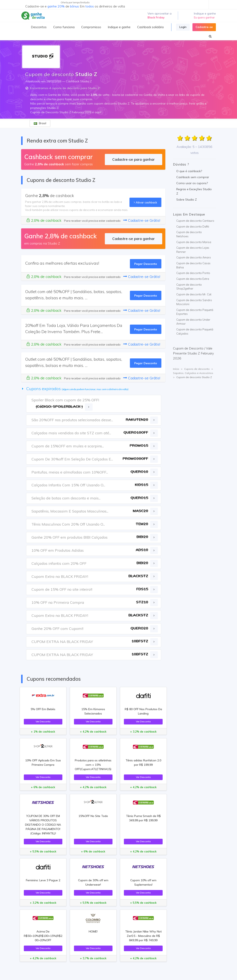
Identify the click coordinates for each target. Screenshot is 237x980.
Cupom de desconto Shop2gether (189, 287)
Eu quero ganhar (204, 17)
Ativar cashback (145, 202)
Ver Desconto (43, 721)
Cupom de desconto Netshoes (189, 234)
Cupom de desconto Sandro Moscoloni (194, 302)
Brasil (40, 123)
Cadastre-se (204, 27)
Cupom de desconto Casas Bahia (193, 265)
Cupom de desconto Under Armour (193, 322)
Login (183, 27)
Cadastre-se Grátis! (142, 220)
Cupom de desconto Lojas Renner (193, 250)
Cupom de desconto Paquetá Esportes (195, 312)
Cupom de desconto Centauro (195, 221)
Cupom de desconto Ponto (193, 273)
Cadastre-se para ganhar (134, 159)
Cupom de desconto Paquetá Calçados (195, 331)
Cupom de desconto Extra (193, 279)
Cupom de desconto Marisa (194, 242)
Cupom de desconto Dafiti (193, 226)
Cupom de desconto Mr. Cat (194, 294)
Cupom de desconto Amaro (194, 257)
